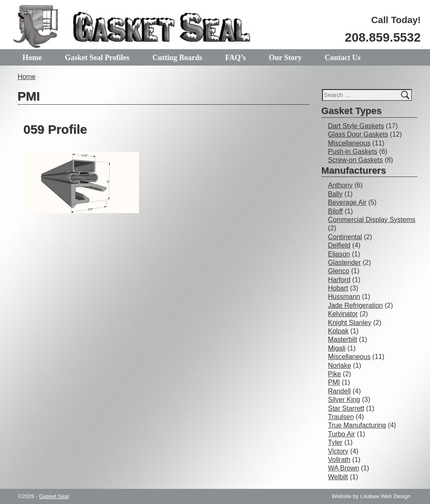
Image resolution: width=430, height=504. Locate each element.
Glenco (339, 271)
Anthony (340, 185)
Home (32, 58)
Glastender (344, 263)
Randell (339, 391)
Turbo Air (341, 434)
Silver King (344, 400)
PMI (334, 382)
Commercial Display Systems (372, 220)
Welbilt (338, 477)
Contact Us (343, 58)
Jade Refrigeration (355, 305)
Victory (338, 451)
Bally (335, 194)
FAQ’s (235, 58)
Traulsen (341, 417)
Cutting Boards (177, 58)
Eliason (339, 254)
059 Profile (55, 129)
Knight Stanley (350, 323)
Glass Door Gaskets (358, 134)
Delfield (339, 245)
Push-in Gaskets (353, 152)
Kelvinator (343, 314)
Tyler (335, 442)
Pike (334, 374)
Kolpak (338, 331)
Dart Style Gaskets (356, 126)
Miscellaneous (349, 143)
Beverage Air (347, 202)
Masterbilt (342, 339)
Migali (337, 348)
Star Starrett (346, 408)
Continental (345, 237)
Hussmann (344, 297)
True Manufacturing (357, 425)
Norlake (340, 365)
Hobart (338, 288)
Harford (339, 280)
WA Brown (343, 468)
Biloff (335, 211)
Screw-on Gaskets (355, 160)
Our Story (285, 58)
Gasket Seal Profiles (97, 58)
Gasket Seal (54, 496)
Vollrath (339, 460)
